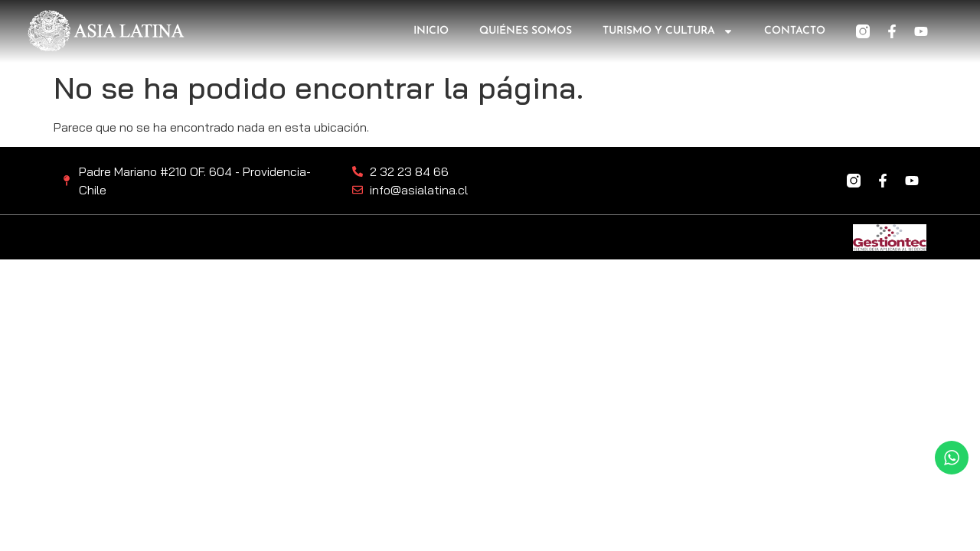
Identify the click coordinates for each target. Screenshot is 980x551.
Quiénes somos (526, 31)
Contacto (795, 31)
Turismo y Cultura (668, 31)
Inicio (431, 31)
